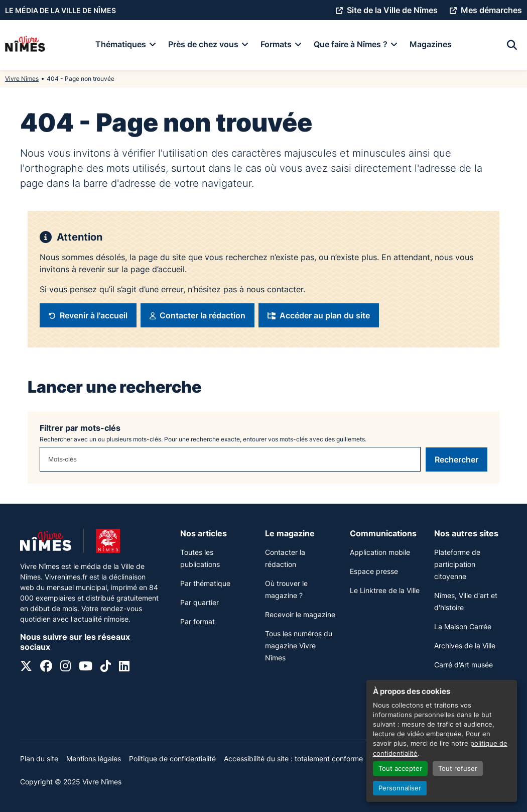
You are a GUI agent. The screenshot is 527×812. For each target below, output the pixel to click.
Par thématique (205, 583)
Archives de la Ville (465, 646)
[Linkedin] (124, 667)
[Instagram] (65, 667)
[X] (26, 667)
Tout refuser (458, 769)
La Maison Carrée (463, 626)
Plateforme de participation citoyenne (457, 564)
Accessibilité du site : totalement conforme (293, 759)
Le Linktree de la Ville (385, 590)
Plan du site (39, 759)
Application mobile (380, 552)
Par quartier (200, 602)
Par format (197, 621)
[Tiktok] (106, 667)
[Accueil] (25, 45)
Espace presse (374, 571)
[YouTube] (86, 667)
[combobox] (230, 459)
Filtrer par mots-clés (80, 428)
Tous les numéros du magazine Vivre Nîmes (299, 646)
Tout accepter (400, 769)
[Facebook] (46, 667)
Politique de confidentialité (172, 759)
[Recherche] (512, 45)
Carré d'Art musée (464, 665)
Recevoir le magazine (300, 614)
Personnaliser (400, 788)
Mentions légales (94, 759)
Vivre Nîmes (22, 79)
